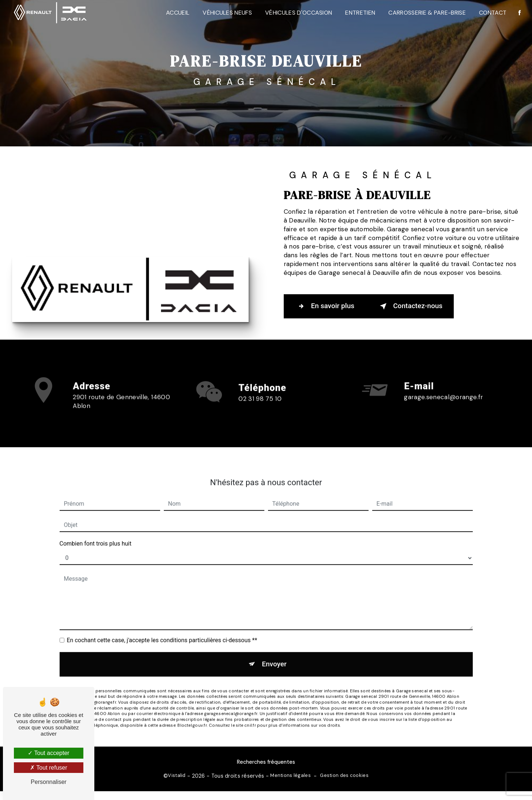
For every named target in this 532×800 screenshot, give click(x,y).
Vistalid (177, 775)
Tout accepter (48, 753)
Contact (492, 13)
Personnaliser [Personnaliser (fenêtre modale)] (49, 782)
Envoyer (274, 654)
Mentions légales (290, 775)
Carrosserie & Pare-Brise (427, 13)
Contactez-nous (410, 306)
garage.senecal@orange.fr (444, 387)
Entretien (360, 13)
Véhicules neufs (227, 13)
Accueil (177, 13)
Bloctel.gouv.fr (192, 715)
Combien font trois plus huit (96, 533)
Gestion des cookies (344, 775)
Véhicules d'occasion (298, 13)
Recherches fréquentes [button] (266, 762)
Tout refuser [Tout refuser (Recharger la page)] (49, 768)
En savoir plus (325, 306)
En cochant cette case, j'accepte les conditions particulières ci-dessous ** (162, 630)
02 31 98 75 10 (260, 408)
